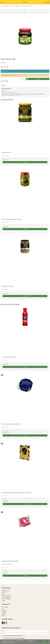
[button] (25, 10)
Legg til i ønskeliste (5, 81)
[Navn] (25, 631)
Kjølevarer (4, 612)
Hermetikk (4, 614)
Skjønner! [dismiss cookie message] (44, 642)
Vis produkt (25, 162)
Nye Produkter (5, 607)
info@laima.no (8, 597)
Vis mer (3, 615)
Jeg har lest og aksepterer (14, 638)
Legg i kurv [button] (33, 79)
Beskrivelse (3, 86)
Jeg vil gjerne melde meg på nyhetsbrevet (13, 636)
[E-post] (25, 633)
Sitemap (3, 601)
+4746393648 (8, 596)
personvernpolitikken (20, 638)
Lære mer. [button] (11, 642)
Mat (3, 609)
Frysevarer (4, 610)
